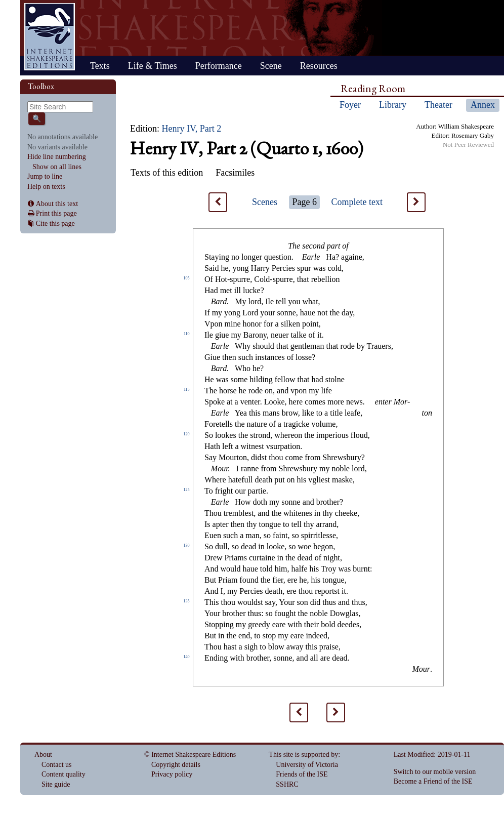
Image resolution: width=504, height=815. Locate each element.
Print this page (56, 213)
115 (187, 390)
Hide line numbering (57, 157)
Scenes (265, 202)
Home (50, 37)
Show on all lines (57, 167)
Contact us (57, 765)
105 (187, 278)
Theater (438, 105)
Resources (319, 66)
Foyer (350, 105)
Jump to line (45, 176)
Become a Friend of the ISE (433, 781)
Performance (219, 66)
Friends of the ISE (302, 774)
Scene (271, 66)
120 (187, 434)
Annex (483, 105)
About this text (57, 204)
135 (187, 601)
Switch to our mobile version (435, 772)
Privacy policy (172, 774)
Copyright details (176, 765)
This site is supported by (303, 755)
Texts (100, 66)
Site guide (56, 784)
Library (393, 105)
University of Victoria (307, 765)
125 (187, 490)
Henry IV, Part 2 (192, 129)
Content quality (64, 774)
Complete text (357, 202)
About (43, 755)
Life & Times (153, 66)
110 (187, 334)
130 (187, 545)
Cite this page (55, 223)
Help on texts (46, 187)
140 (187, 657)
